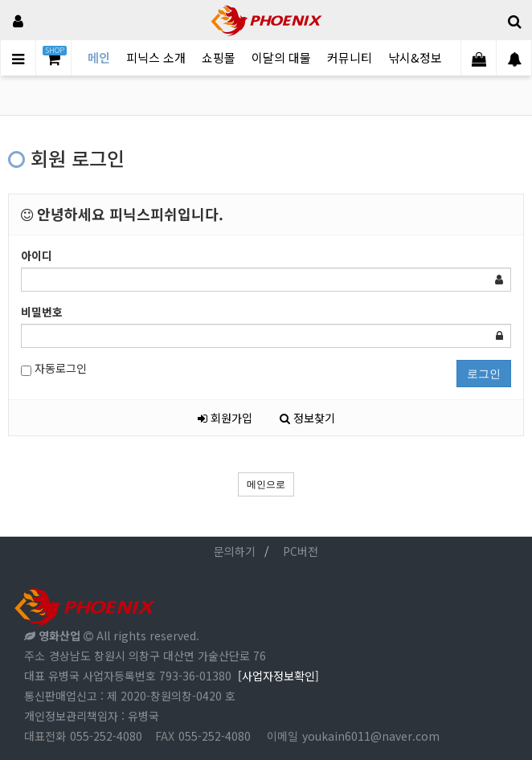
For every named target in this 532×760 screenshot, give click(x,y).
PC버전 (301, 551)
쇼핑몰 (219, 57)
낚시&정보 (415, 57)
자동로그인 (54, 368)
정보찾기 (307, 418)
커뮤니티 (350, 57)
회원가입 (225, 418)
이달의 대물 (281, 57)
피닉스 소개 (156, 57)
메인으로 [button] (266, 484)
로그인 (484, 374)
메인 (99, 57)
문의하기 (235, 551)
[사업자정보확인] (278, 676)
